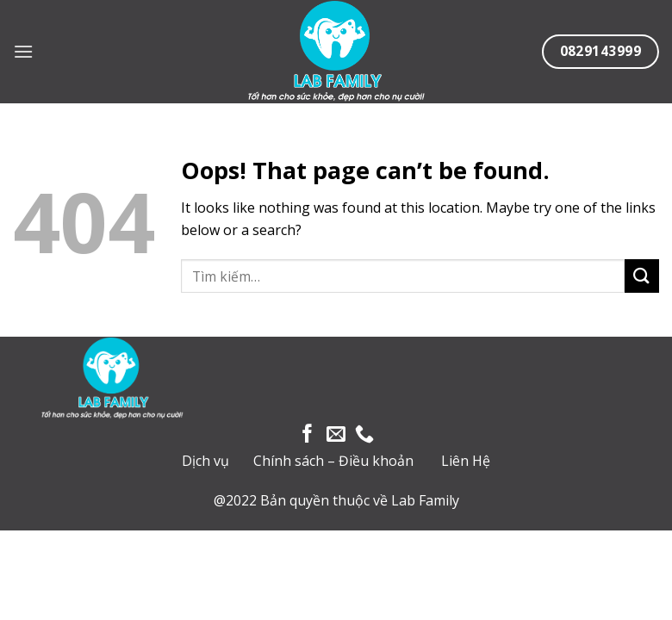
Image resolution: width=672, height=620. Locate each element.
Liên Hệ (466, 461)
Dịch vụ (205, 461)
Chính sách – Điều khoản (333, 461)
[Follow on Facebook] (308, 435)
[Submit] (642, 276)
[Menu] (23, 51)
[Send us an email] (336, 435)
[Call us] (364, 435)
